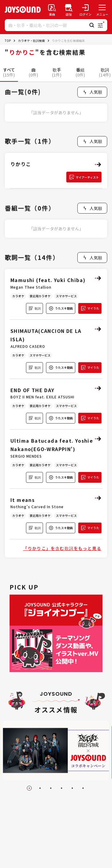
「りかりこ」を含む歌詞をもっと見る (62, 548)
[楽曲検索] (52, 10)
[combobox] (92, 92)
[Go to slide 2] (40, 788)
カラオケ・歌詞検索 (31, 41)
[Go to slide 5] (72, 788)
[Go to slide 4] (62, 788)
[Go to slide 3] (51, 788)
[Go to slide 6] (83, 788)
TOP (8, 41)
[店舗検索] (69, 10)
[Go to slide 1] (29, 788)
